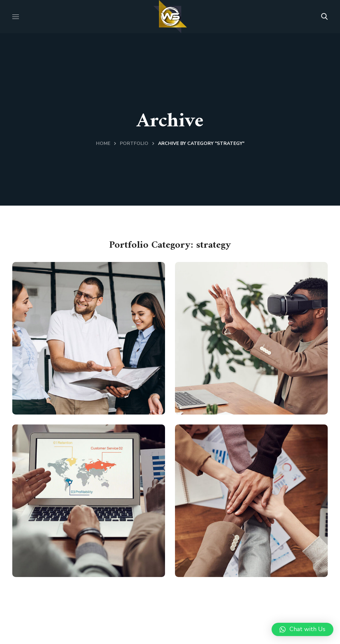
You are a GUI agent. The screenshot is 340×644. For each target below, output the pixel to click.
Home (103, 143)
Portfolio (134, 143)
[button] (324, 17)
